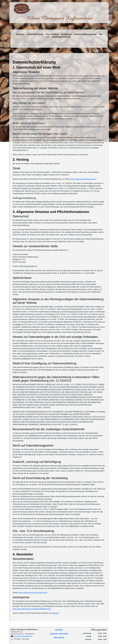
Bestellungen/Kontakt (61, 37)
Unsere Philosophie (35, 34)
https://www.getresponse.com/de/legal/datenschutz (32, 609)
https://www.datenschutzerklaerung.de (33, 593)
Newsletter (59, 630)
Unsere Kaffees (52, 34)
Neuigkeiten (66, 34)
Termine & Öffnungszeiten (85, 34)
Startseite (20, 34)
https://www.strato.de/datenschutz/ (83, 179)
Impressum (54, 634)
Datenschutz (64, 634)
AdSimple (55, 613)
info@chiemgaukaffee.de (23, 636)
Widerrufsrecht (59, 637)
